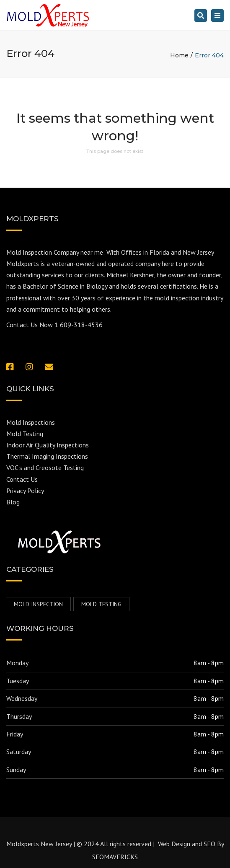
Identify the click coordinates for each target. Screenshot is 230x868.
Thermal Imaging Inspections (47, 456)
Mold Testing (25, 434)
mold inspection (38, 604)
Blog (13, 502)
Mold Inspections (31, 422)
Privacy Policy (25, 491)
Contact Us (22, 479)
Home (179, 55)
